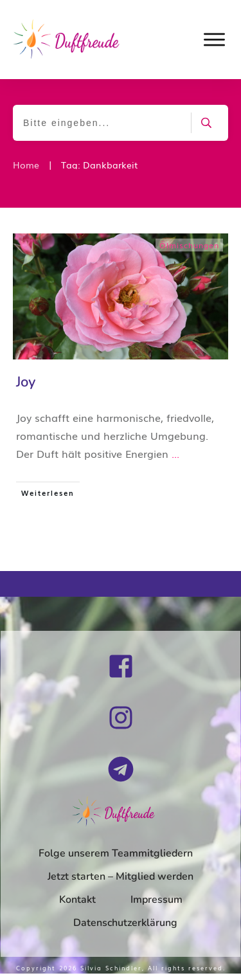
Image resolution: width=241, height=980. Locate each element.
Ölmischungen (189, 245)
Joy (26, 382)
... (175, 453)
